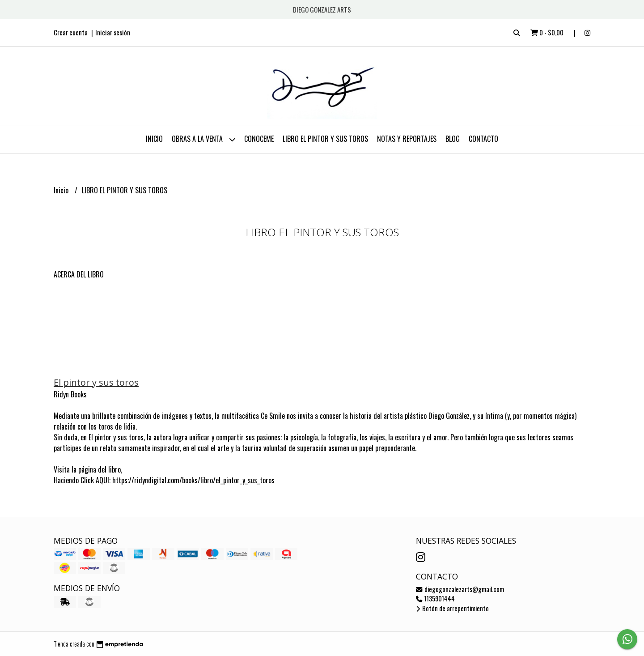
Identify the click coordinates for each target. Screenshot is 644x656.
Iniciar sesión (113, 32)
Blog (453, 139)
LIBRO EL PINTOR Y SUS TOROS (325, 139)
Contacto (483, 139)
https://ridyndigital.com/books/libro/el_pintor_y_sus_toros (193, 480)
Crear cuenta (71, 32)
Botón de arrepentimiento (452, 608)
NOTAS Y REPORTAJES (407, 139)
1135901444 (435, 598)
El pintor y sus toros (96, 382)
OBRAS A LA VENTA (203, 139)
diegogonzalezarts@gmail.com (460, 589)
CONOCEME (259, 139)
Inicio (154, 139)
